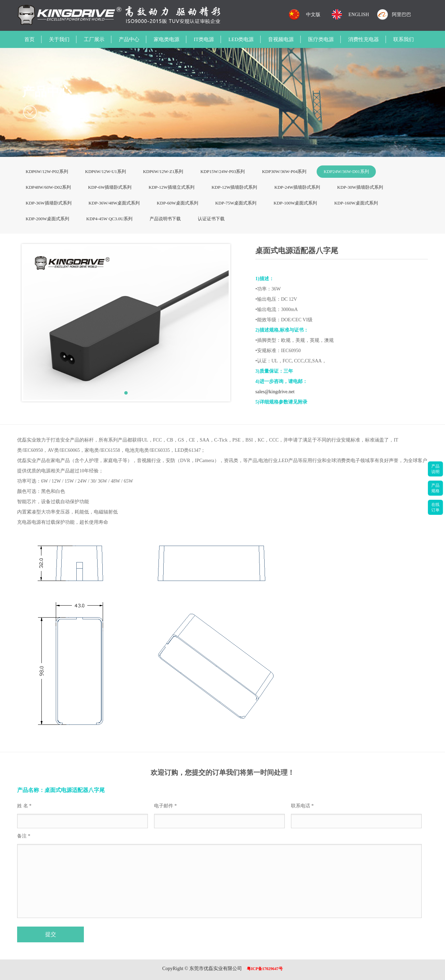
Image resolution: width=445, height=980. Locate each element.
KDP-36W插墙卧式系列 (49, 203)
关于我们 (59, 39)
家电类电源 (167, 39)
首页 (29, 39)
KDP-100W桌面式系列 (295, 203)
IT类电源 (204, 39)
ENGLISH (359, 15)
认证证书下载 (211, 219)
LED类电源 (241, 39)
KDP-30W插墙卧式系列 (360, 187)
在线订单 (435, 507)
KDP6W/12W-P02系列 (47, 171)
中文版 (313, 15)
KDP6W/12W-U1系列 (106, 171)
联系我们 (404, 39)
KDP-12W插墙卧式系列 (234, 187)
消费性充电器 (364, 39)
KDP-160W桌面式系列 (356, 203)
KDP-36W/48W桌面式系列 (114, 203)
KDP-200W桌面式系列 (47, 219)
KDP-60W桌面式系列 (177, 203)
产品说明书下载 (165, 219)
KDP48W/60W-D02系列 (48, 187)
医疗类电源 (321, 39)
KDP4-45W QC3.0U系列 (109, 219)
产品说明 (435, 469)
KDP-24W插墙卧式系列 (297, 187)
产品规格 (435, 488)
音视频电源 (281, 39)
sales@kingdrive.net (275, 392)
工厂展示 (94, 39)
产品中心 (129, 39)
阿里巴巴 (402, 15)
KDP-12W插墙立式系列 (171, 187)
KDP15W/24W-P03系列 (222, 171)
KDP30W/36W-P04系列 (284, 171)
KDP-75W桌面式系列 (236, 203)
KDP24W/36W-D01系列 (346, 171)
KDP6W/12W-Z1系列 (163, 171)
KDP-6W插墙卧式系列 (110, 187)
